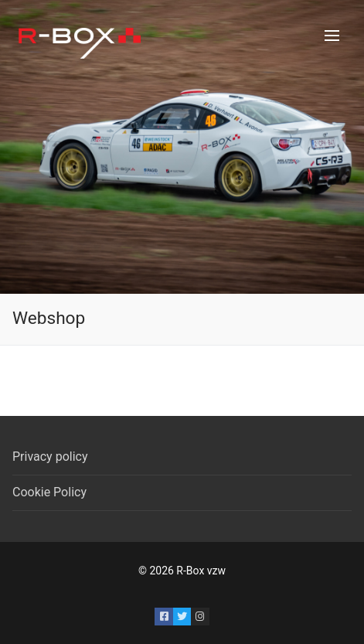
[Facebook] (163, 617)
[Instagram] (200, 617)
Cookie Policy (49, 492)
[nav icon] (332, 36)
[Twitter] (182, 617)
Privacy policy (50, 457)
